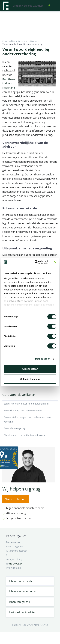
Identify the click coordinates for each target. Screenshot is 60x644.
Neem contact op (15, 499)
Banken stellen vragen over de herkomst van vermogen (30, 419)
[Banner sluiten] (55, 262)
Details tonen (43, 359)
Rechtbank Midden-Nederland (9, 83)
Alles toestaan (30, 369)
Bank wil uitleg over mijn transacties (30, 411)
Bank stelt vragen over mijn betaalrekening (30, 404)
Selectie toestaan (30, 379)
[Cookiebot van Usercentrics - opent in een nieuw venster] (36, 262)
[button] (49, 6)
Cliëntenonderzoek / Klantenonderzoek (30, 435)
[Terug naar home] (6, 6)
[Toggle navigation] (55, 6)
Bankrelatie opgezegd (30, 428)
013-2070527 (15, 564)
